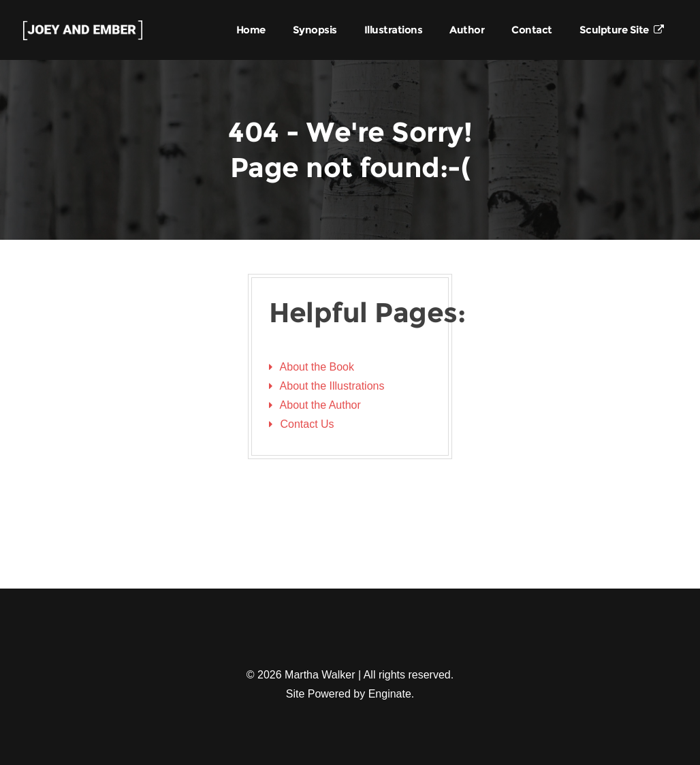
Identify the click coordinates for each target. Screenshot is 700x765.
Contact (532, 30)
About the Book (317, 367)
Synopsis (315, 30)
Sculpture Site (622, 30)
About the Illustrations (332, 386)
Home (251, 30)
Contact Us (307, 424)
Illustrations (394, 30)
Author (467, 30)
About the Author (320, 405)
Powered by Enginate (360, 694)
